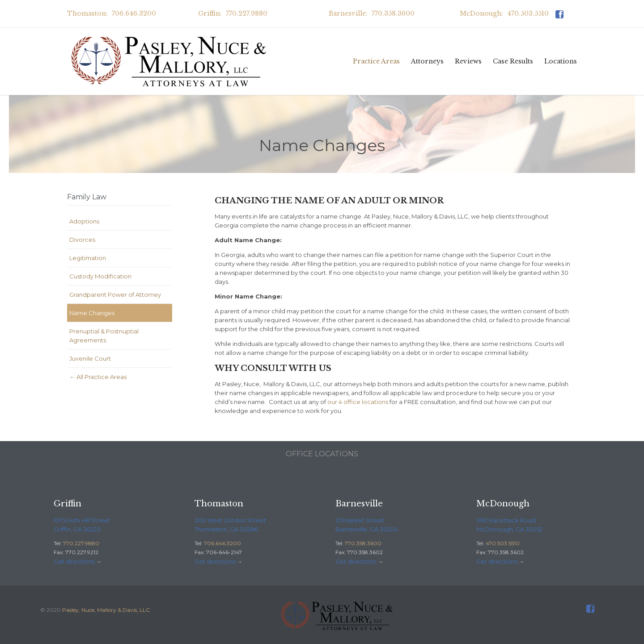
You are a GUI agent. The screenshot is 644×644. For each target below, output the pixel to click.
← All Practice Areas (98, 377)
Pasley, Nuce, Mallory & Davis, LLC (106, 610)
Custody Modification (100, 276)
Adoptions (84, 221)
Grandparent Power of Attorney (115, 295)
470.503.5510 (503, 543)
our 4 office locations (358, 402)
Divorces (82, 240)
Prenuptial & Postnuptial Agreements (104, 336)
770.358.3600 (363, 543)
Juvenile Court (90, 358)
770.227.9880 (81, 543)
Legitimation (88, 258)
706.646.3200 (222, 543)
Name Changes (92, 313)
